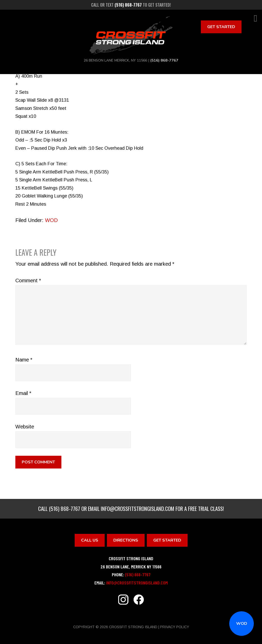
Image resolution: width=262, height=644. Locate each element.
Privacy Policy (175, 627)
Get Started (221, 27)
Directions (126, 540)
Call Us (90, 540)
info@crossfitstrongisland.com (138, 508)
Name (24, 360)
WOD (242, 624)
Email (23, 393)
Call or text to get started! (131, 5)
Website (25, 427)
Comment (28, 280)
